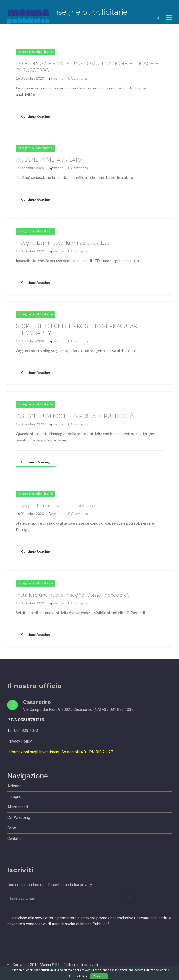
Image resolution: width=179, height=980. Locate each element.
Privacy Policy (20, 741)
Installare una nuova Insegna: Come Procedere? (73, 595)
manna (58, 78)
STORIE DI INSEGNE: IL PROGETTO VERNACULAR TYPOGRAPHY (77, 330)
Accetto (99, 976)
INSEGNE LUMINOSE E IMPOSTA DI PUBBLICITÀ (75, 416)
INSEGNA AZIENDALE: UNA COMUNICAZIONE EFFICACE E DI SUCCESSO (87, 67)
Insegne (14, 797)
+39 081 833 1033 (118, 710)
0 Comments (78, 78)
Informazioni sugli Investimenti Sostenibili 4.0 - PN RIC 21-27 (60, 752)
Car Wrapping (19, 818)
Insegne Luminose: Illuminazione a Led (63, 243)
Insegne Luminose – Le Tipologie (56, 506)
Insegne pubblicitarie (35, 52)
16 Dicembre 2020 (30, 78)
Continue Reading (36, 116)
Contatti (14, 839)
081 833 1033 (26, 731)
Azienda (14, 786)
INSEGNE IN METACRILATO (49, 160)
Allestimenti (18, 807)
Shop (12, 828)
